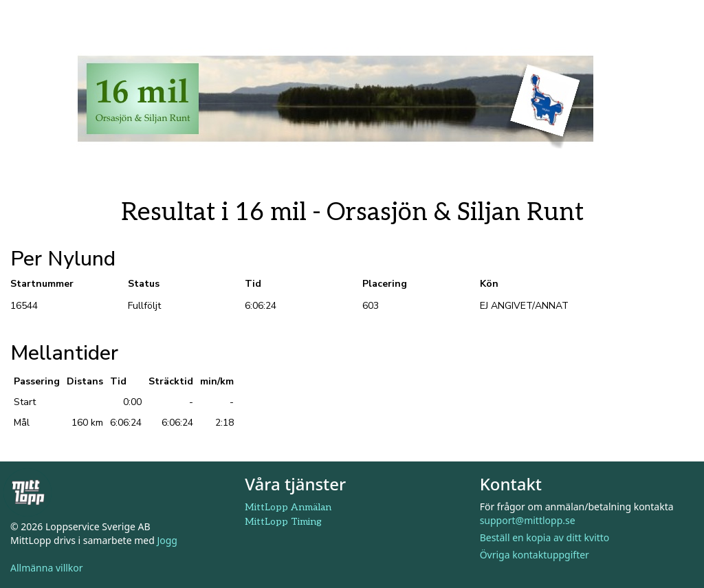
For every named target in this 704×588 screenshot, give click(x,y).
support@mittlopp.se (528, 520)
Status (144, 284)
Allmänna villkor (47, 568)
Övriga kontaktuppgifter (535, 555)
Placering (385, 284)
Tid (253, 284)
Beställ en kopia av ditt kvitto (545, 537)
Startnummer (42, 284)
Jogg (167, 540)
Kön (489, 284)
